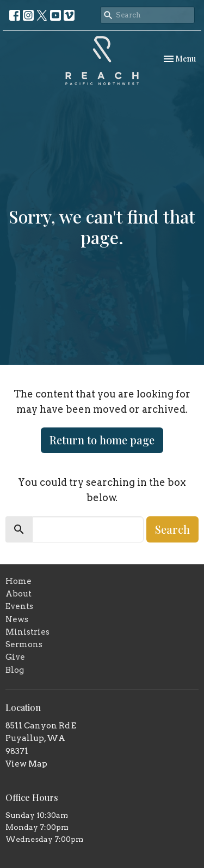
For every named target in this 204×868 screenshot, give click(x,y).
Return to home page (102, 440)
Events (19, 606)
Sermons (24, 644)
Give (15, 657)
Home (18, 581)
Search (172, 529)
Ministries (27, 632)
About (18, 594)
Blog (15, 670)
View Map (26, 764)
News (17, 619)
